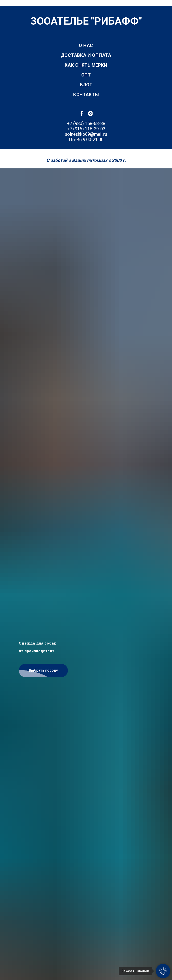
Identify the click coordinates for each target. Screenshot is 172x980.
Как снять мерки (86, 65)
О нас (86, 45)
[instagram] (90, 113)
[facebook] (82, 113)
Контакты (86, 95)
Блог (86, 85)
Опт (86, 75)
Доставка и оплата (86, 55)
